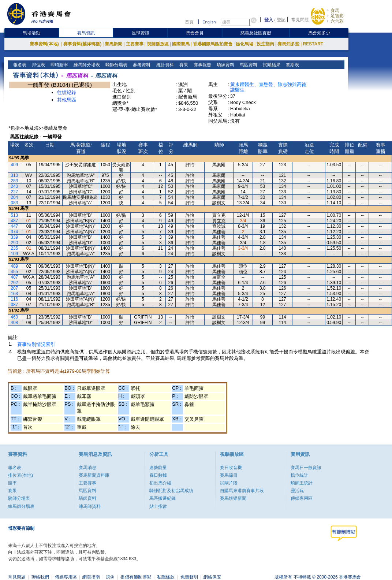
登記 (281, 20)
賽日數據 (158, 475)
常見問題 (300, 20)
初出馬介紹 (160, 483)
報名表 (19, 65)
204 (14, 197)
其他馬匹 (67, 100)
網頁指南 (91, 577)
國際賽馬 (181, 44)
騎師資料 (87, 498)
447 (14, 226)
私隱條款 (166, 577)
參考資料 (141, 65)
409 (14, 165)
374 (14, 232)
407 (14, 277)
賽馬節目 (229, 475)
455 (14, 272)
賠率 (12, 483)
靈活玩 (297, 491)
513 (14, 215)
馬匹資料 (248, 65)
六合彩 (337, 21)
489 (14, 266)
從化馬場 (244, 44)
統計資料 (164, 65)
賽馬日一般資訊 (306, 468)
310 (14, 175)
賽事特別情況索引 (36, 344)
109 (14, 254)
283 (14, 181)
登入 (269, 20)
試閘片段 (229, 483)
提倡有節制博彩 (136, 577)
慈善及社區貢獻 (256, 33)
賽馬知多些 (288, 44)
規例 (110, 577)
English (209, 22)
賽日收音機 (231, 468)
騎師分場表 (116, 65)
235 (14, 248)
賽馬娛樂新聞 (233, 498)
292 (14, 283)
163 (14, 294)
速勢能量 (158, 468)
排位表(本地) (20, 475)
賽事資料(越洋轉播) (82, 44)
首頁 (189, 22)
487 (14, 221)
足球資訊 (141, 33)
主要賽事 (135, 44)
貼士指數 (158, 506)
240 (14, 186)
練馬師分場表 (86, 65)
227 (14, 192)
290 (14, 243)
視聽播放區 (158, 44)
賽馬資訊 (86, 33)
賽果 (183, 65)
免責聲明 (189, 577)
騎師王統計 (302, 483)
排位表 (38, 65)
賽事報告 (201, 65)
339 (14, 237)
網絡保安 (212, 577)
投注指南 (265, 44)
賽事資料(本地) (45, 44)
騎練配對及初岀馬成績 (171, 491)
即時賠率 (59, 65)
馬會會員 (195, 33)
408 (14, 323)
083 (14, 203)
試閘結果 (271, 65)
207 (14, 288)
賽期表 (292, 65)
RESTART (313, 44)
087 (14, 305)
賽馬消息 (87, 468)
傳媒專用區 (302, 498)
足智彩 (337, 16)
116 (14, 299)
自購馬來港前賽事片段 (242, 491)
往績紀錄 (67, 92)
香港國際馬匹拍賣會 (213, 44)
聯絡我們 (40, 577)
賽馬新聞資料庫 (94, 475)
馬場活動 (31, 33)
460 (14, 317)
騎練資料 (225, 65)
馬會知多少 (319, 33)
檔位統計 (299, 475)
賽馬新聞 (113, 44)
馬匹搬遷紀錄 (163, 498)
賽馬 (335, 11)
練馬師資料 (90, 506)
